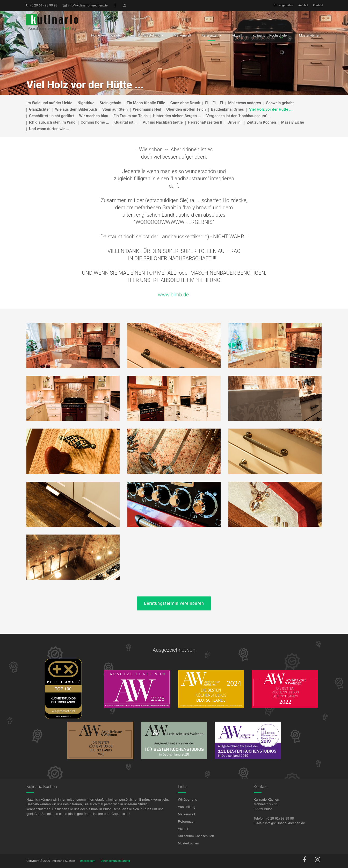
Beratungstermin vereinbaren (174, 603)
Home (95, 35)
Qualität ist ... (126, 122)
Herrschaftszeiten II (205, 122)
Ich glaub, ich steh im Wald (52, 122)
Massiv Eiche (293, 122)
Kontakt (318, 5)
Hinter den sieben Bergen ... (177, 116)
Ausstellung (187, 807)
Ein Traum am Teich (130, 116)
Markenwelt (186, 814)
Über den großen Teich (186, 109)
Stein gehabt (111, 103)
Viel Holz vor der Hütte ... (271, 109)
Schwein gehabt (280, 103)
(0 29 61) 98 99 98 (41, 5)
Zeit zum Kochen (261, 122)
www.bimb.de (173, 295)
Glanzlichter (39, 109)
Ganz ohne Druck (185, 103)
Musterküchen (189, 843)
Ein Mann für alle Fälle (146, 103)
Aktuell (183, 829)
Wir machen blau (94, 116)
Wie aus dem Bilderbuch (76, 109)
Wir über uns (187, 799)
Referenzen (187, 821)
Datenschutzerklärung (115, 861)
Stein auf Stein (115, 109)
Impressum (88, 861)
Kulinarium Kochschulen (196, 836)
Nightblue (86, 103)
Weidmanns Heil (147, 109)
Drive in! (234, 122)
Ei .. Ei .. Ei (214, 103)
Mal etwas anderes (244, 103)
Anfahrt (303, 5)
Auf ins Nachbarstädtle (163, 122)
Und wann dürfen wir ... (49, 129)
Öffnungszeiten (283, 5)
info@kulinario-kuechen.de (85, 5)
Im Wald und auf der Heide (49, 103)
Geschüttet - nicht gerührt (52, 116)
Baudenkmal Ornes (227, 109)
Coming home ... (95, 122)
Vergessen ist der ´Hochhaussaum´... (239, 116)
